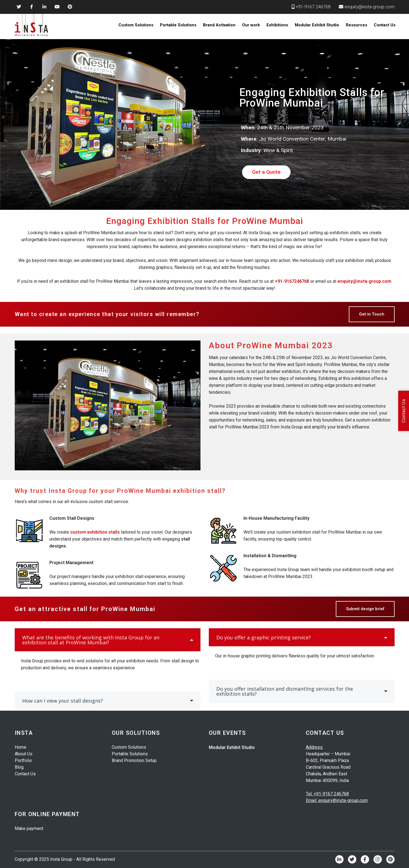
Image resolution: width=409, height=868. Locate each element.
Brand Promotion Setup (134, 760)
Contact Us (385, 25)
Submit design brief (365, 609)
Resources (356, 25)
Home (21, 747)
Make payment (29, 828)
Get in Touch (372, 314)
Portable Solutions (178, 25)
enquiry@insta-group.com (369, 7)
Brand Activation (219, 25)
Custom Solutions (136, 25)
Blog (19, 767)
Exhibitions (277, 25)
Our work (251, 25)
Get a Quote (266, 172)
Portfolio (23, 760)
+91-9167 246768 (313, 7)
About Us (24, 754)
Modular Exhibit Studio (317, 25)
